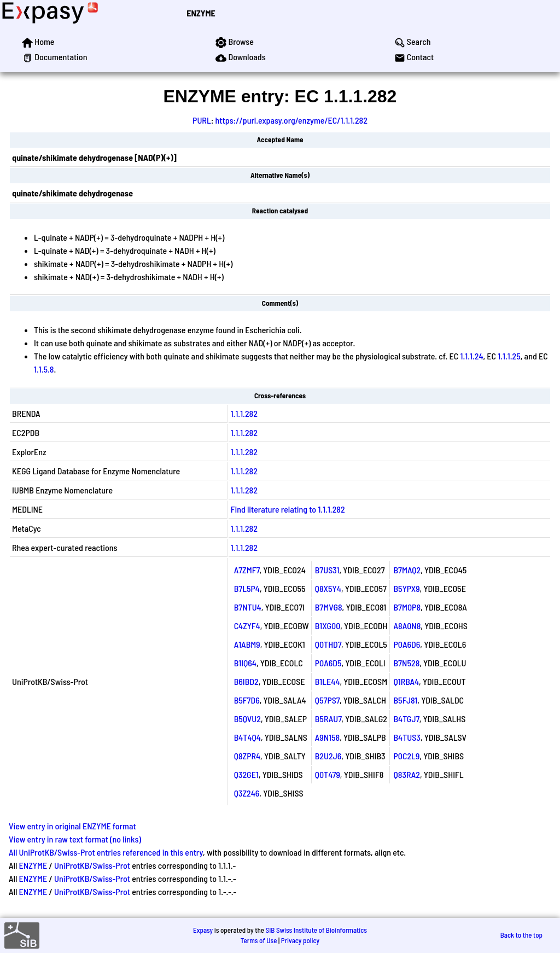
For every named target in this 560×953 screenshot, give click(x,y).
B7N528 (406, 663)
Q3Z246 (247, 793)
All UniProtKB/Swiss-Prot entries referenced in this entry (106, 852)
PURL (202, 120)
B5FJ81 (405, 700)
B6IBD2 (246, 681)
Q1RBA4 (406, 681)
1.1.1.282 (244, 413)
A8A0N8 (407, 626)
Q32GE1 (246, 774)
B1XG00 (328, 626)
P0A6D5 (328, 663)
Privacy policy (300, 940)
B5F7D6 (247, 700)
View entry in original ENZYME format (72, 826)
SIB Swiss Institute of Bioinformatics (316, 930)
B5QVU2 (247, 719)
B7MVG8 (329, 607)
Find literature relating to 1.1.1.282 (288, 509)
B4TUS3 (407, 737)
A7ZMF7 (247, 570)
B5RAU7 (328, 719)
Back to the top (521, 935)
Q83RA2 (407, 774)
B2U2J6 (328, 756)
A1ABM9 (247, 644)
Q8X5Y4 (328, 588)
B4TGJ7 (406, 719)
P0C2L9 (406, 756)
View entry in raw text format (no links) (75, 839)
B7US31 (327, 570)
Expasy (203, 930)
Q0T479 (328, 774)
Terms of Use (259, 940)
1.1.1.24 (472, 356)
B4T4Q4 (247, 737)
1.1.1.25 (509, 356)
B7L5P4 (247, 588)
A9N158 (327, 737)
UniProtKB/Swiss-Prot (92, 865)
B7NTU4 (248, 607)
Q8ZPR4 (247, 756)
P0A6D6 (407, 644)
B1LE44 (328, 681)
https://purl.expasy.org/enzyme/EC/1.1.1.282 (291, 120)
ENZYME (201, 13)
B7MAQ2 (407, 570)
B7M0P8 (407, 607)
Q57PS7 (327, 700)
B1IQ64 (245, 663)
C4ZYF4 (247, 626)
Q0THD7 (328, 644)
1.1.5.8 (44, 369)
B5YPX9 (406, 588)
